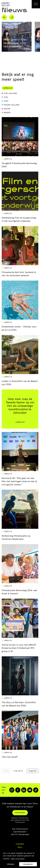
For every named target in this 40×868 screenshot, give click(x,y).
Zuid (6, 97)
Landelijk (8, 88)
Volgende (33, 771)
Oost (6, 101)
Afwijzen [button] (11, 864)
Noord (7, 109)
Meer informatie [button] (18, 859)
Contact (20, 844)
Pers (20, 847)
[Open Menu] (36, 4)
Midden (7, 113)
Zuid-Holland (10, 93)
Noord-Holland (12, 105)
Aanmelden (20, 813)
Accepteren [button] (28, 864)
